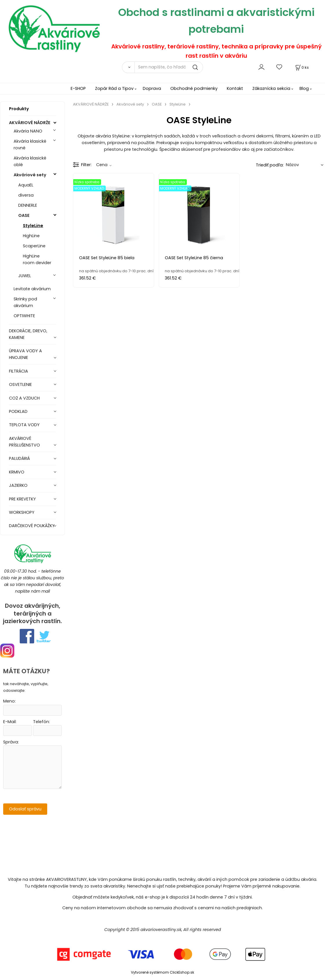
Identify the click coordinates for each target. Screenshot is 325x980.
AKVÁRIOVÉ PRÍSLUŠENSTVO (24, 442)
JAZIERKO (18, 485)
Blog (304, 88)
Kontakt (235, 88)
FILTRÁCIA (19, 371)
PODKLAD (18, 411)
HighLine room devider (37, 259)
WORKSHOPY (22, 512)
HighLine (31, 236)
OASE (24, 215)
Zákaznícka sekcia (271, 88)
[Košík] (302, 67)
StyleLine (33, 226)
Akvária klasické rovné (30, 145)
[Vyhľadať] (128, 67)
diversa (26, 195)
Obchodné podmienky (194, 88)
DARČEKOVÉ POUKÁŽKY (32, 526)
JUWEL (25, 276)
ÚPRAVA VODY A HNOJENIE (25, 354)
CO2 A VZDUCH (24, 398)
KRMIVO (17, 472)
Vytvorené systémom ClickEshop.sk (162, 972)
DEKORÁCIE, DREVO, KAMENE (28, 334)
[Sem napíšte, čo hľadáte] (169, 67)
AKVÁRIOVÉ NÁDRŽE (30, 123)
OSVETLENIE (20, 384)
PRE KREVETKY (22, 499)
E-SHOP (78, 88)
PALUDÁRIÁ (19, 458)
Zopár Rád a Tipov (114, 88)
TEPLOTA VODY (24, 425)
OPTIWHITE (24, 316)
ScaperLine (34, 246)
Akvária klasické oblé (30, 161)
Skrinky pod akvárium (25, 302)
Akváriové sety (30, 175)
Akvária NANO (28, 131)
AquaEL (26, 185)
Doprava (152, 88)
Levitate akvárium (32, 289)
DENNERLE (28, 205)
